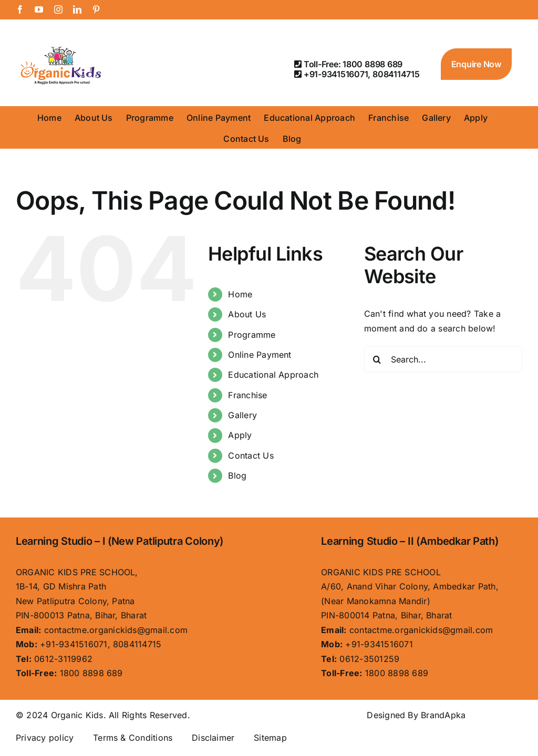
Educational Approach (273, 375)
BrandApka (443, 715)
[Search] (377, 359)
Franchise (247, 395)
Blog (237, 475)
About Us (247, 314)
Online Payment (260, 355)
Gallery (242, 415)
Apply (240, 435)
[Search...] (443, 359)
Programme (252, 335)
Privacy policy (45, 738)
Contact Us (251, 455)
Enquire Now (476, 64)
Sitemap (270, 738)
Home (240, 294)
